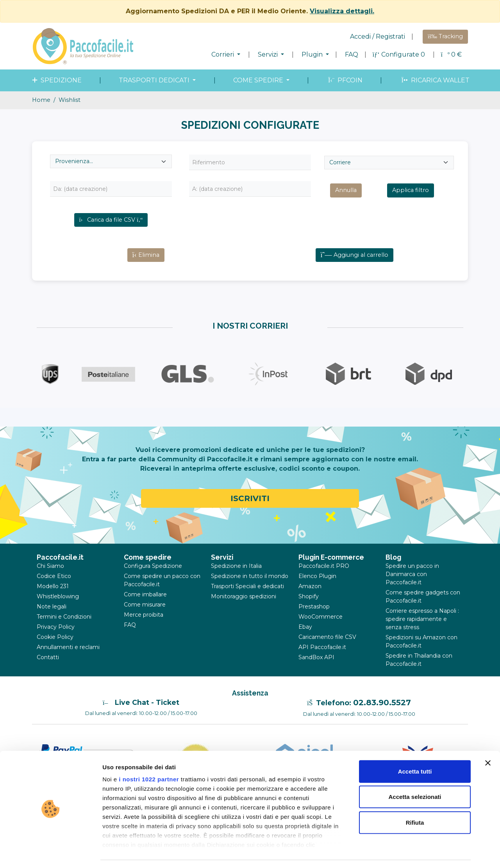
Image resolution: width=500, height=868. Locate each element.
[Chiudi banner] (488, 740)
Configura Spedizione (153, 580)
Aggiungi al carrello (354, 269)
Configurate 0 (400, 54)
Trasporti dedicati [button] (155, 80)
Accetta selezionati (415, 774)
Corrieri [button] (223, 54)
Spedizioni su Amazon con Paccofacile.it (421, 655)
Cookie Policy (55, 651)
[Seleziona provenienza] (111, 161)
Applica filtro (411, 190)
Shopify (309, 610)
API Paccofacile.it (322, 661)
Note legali (52, 620)
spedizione (56, 80)
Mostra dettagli (411, 853)
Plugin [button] (313, 54)
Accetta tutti (415, 749)
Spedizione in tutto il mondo (250, 590)
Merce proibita (144, 628)
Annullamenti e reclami (68, 661)
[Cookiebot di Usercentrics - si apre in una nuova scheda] (51, 853)
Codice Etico (54, 590)
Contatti (48, 671)
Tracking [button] (445, 36)
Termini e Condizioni (64, 630)
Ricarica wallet (435, 80)
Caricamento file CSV (327, 651)
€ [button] (451, 54)
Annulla (346, 190)
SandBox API (316, 671)
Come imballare (145, 608)
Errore (413, 239)
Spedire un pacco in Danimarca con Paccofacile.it (412, 588)
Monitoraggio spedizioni (244, 610)
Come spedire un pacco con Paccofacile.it (162, 594)
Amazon (310, 600)
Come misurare (145, 618)
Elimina (146, 269)
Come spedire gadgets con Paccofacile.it (423, 610)
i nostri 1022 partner (149, 757)
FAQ (352, 54)
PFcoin (345, 80)
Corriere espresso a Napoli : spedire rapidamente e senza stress (422, 633)
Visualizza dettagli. (342, 11)
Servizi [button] (269, 54)
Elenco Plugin (317, 590)
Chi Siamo (50, 580)
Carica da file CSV (111, 220)
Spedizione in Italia (236, 580)
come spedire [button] (259, 80)
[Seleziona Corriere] (389, 163)
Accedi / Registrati (378, 36)
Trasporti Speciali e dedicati (247, 600)
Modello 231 (53, 600)
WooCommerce (321, 630)
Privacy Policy (56, 640)
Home (41, 100)
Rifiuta (415, 800)
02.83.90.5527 (382, 716)
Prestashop (314, 620)
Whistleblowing (58, 610)
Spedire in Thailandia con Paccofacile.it (419, 673)
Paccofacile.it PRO (324, 580)
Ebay (305, 640)
